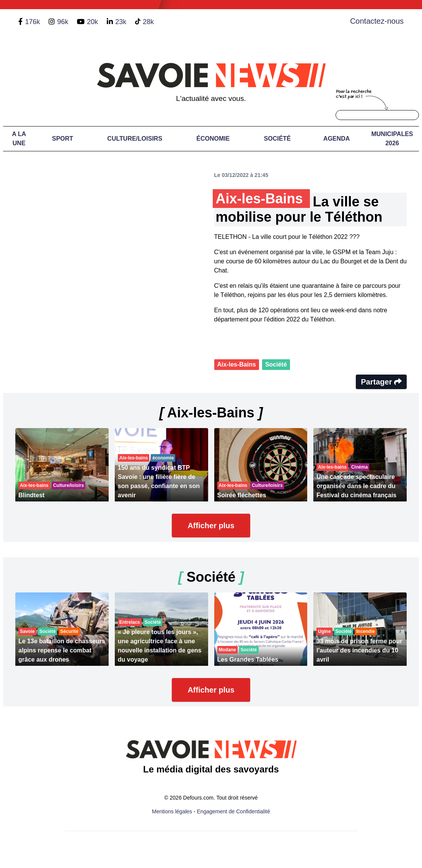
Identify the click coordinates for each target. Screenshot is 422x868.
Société (277, 139)
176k (32, 22)
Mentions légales (172, 811)
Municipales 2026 (392, 139)
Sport (63, 139)
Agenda (336, 139)
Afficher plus (211, 526)
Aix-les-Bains (237, 364)
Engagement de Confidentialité (234, 811)
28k (148, 22)
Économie (213, 139)
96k (63, 22)
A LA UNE (19, 139)
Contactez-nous (377, 21)
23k (121, 22)
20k (92, 22)
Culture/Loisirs (135, 139)
